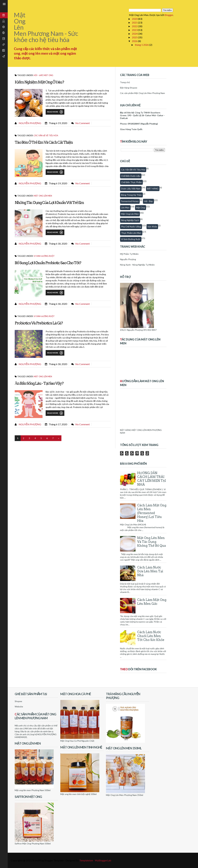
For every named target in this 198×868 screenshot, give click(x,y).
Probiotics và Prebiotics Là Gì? (39, 323)
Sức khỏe (152, 227)
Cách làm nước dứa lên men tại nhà (150, 571)
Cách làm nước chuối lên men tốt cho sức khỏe (151, 636)
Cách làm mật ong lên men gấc (152, 602)
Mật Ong (48, 75)
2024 (135, 34)
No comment (83, 123)
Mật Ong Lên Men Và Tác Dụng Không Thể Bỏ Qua (152, 542)
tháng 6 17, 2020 (58, 424)
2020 (135, 19)
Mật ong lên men (43, 196)
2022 (135, 26)
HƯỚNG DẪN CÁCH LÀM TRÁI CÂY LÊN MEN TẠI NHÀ (152, 479)
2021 (135, 22)
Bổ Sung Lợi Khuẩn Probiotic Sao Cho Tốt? (48, 263)
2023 (135, 30)
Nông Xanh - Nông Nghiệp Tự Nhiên (137, 265)
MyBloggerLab (103, 860)
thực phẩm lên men (131, 233)
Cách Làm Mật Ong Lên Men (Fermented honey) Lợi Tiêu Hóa (152, 513)
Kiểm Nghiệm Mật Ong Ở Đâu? (39, 82)
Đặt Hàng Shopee (129, 88)
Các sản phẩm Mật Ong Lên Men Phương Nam (142, 93)
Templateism (86, 860)
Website (19, 706)
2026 (135, 41)
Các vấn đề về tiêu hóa (46, 135)
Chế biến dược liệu (131, 176)
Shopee (18, 701)
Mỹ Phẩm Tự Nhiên (129, 254)
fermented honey (130, 201)
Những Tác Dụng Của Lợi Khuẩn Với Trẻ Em (49, 203)
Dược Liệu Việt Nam (131, 189)
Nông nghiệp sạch (130, 220)
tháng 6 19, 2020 (58, 123)
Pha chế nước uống (131, 227)
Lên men (125, 208)
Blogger (169, 15)
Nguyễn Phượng (30, 123)
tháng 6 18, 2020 (58, 244)
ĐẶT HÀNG (153, 189)
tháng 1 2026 (142, 45)
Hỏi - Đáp (38, 75)
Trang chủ (125, 82)
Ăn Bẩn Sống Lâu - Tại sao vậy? (39, 383)
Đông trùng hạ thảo (131, 195)
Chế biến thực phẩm (131, 182)
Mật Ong (141, 208)
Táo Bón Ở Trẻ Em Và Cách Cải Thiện (44, 142)
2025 (135, 37)
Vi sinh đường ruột (44, 256)
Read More (55, 112)
